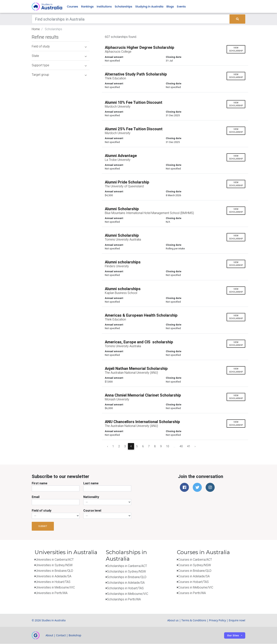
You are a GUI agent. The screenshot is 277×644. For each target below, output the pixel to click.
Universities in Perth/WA (52, 593)
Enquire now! (237, 620)
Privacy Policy (217, 620)
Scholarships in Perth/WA (124, 599)
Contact (61, 635)
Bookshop (75, 635)
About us (173, 620)
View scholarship (236, 49)
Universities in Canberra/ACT (55, 559)
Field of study (42, 510)
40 (181, 446)
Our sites (233, 635)
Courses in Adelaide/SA (194, 576)
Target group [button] (59, 75)
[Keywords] (131, 19)
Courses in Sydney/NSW (194, 565)
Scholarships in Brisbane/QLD (127, 577)
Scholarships (124, 7)
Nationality (91, 497)
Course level (92, 510)
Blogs (170, 7)
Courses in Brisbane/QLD (195, 571)
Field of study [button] (59, 46)
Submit (43, 526)
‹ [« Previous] (108, 446)
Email (36, 497)
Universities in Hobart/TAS (53, 582)
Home (36, 29)
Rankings (87, 7)
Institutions (104, 7)
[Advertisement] (61, 303)
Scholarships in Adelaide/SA (126, 583)
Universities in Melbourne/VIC (55, 587)
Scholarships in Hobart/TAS (125, 588)
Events (181, 7)
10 (168, 446)
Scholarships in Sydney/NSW (126, 572)
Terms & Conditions (194, 620)
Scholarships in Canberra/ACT (127, 566)
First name (40, 483)
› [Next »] (195, 446)
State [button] (59, 56)
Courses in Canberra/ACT (195, 559)
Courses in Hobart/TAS (193, 582)
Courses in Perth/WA (192, 593)
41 (189, 446)
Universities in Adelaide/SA (54, 576)
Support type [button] (59, 65)
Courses (73, 7)
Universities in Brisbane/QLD (54, 571)
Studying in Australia (149, 7)
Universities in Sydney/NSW (54, 565)
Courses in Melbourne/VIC (196, 587)
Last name (91, 483)
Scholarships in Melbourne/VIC (128, 594)
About (49, 635)
